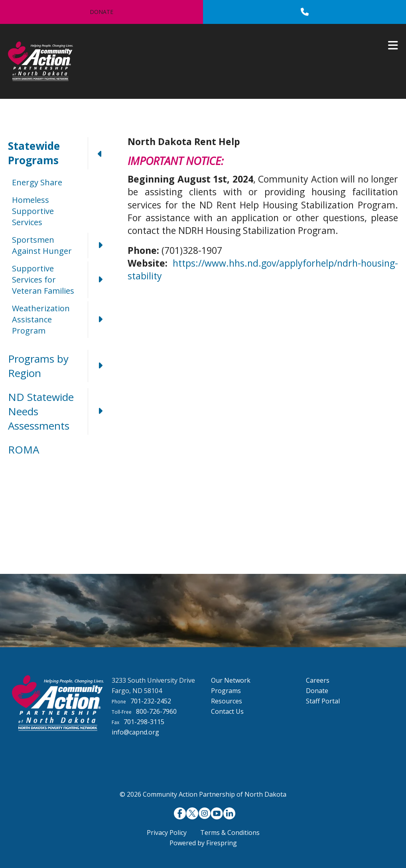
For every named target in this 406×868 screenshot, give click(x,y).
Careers (318, 680)
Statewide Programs (60, 153)
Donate (101, 12)
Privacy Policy (167, 833)
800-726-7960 (156, 711)
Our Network (231, 680)
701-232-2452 (151, 701)
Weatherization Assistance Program (62, 320)
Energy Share (37, 182)
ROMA (24, 450)
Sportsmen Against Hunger (62, 245)
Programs (226, 691)
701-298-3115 (144, 722)
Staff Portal (323, 701)
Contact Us (227, 711)
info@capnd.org (135, 732)
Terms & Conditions (230, 833)
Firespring (222, 843)
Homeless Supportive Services (33, 211)
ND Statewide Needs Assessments (60, 411)
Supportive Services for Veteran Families (62, 280)
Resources (227, 701)
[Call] (305, 12)
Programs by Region (60, 366)
